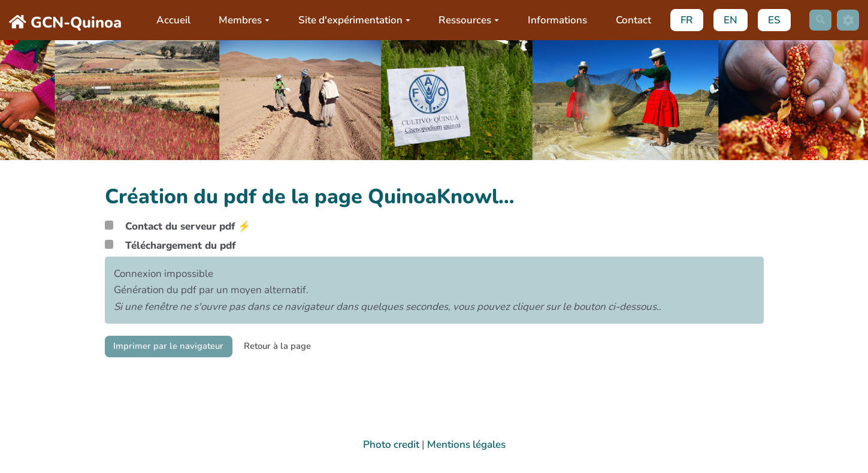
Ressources (465, 20)
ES (771, 20)
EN (727, 20)
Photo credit (391, 445)
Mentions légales (466, 445)
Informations (554, 20)
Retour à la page (297, 347)
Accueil (169, 20)
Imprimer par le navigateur (176, 347)
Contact (629, 20)
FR (683, 20)
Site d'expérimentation (351, 20)
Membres (241, 20)
